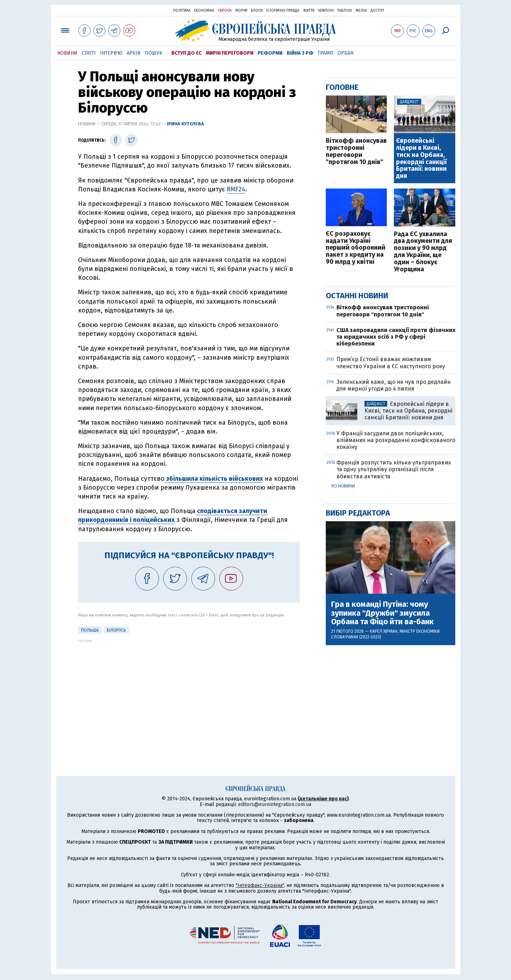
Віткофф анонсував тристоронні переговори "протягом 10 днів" (356, 151)
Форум (241, 11)
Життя (309, 11)
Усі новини (343, 486)
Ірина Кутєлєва (185, 124)
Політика (182, 11)
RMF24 (236, 189)
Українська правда (147, 10)
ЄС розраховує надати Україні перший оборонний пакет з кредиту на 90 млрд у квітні (356, 248)
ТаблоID (345, 11)
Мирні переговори (230, 53)
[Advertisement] (189, 692)
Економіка (204, 11)
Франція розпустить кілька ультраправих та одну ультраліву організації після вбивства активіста (394, 469)
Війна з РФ (300, 53)
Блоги (257, 11)
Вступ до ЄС (186, 53)
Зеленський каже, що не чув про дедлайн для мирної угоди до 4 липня (394, 385)
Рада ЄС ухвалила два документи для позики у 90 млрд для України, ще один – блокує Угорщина (423, 252)
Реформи (270, 53)
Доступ (377, 11)
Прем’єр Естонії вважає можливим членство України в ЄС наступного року (391, 363)
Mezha (361, 11)
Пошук (154, 53)
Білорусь (116, 630)
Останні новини (357, 296)
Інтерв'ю (111, 53)
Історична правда (283, 11)
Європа (225, 11)
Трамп (325, 53)
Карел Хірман (384, 631)
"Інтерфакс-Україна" (260, 885)
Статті (89, 53)
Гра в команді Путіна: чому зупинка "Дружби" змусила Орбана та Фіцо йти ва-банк (382, 613)
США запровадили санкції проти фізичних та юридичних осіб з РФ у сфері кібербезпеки (396, 337)
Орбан (345, 53)
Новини (67, 53)
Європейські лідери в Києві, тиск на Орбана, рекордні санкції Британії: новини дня (421, 159)
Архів (134, 53)
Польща (90, 630)
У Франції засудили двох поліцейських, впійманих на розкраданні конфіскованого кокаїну (396, 440)
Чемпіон (326, 11)
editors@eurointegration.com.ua (275, 804)
